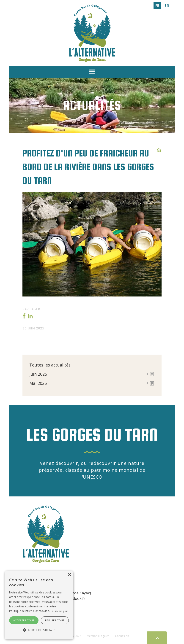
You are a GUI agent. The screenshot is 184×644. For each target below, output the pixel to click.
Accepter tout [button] (24, 620)
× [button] (69, 575)
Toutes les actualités (50, 365)
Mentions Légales (98, 636)
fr (157, 6)
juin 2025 (92, 374)
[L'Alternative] (92, 33)
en (167, 6)
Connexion (122, 636)
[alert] (39, 605)
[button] (92, 72)
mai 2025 (92, 383)
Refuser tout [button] (55, 620)
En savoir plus (59, 611)
